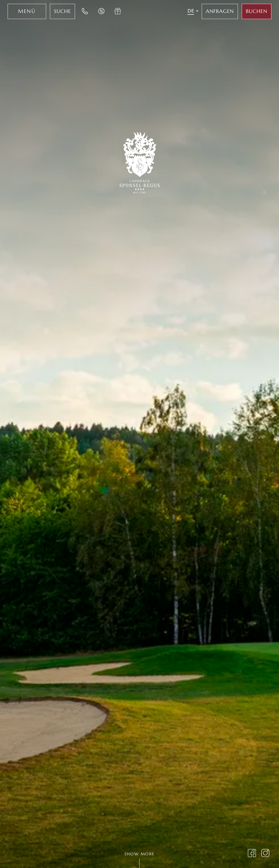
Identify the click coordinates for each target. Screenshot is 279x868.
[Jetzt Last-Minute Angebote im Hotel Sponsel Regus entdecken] (102, 11)
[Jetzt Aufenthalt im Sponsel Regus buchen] (257, 11)
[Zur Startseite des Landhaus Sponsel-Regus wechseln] (140, 162)
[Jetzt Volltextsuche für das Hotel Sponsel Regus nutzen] (62, 11)
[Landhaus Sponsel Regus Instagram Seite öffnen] (265, 854)
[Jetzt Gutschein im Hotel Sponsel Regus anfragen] (118, 11)
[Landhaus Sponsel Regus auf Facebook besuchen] (252, 854)
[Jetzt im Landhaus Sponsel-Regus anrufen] (85, 11)
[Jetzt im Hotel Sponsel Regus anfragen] (220, 11)
